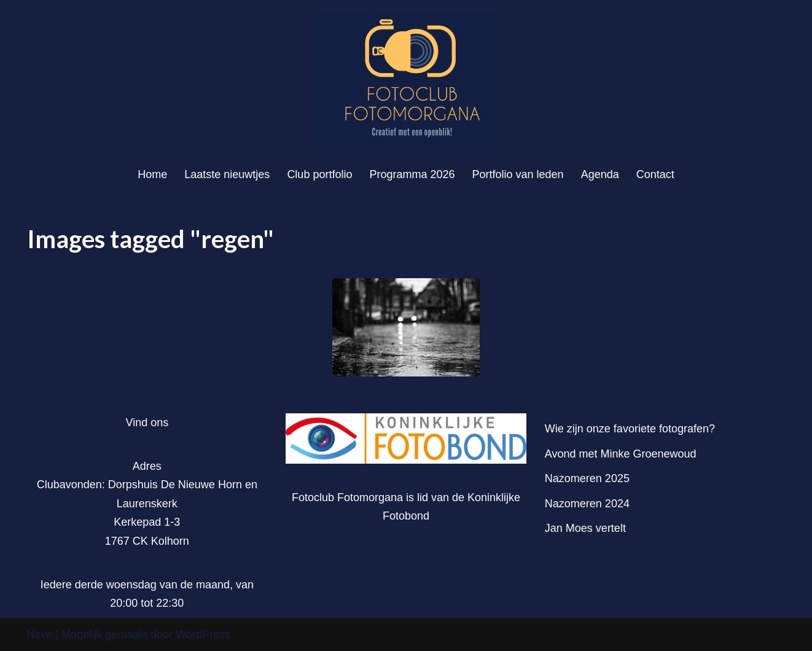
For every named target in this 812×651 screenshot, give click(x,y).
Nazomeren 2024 (587, 504)
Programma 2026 (412, 174)
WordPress (203, 634)
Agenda (600, 174)
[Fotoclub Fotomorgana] (406, 80)
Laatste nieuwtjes (227, 174)
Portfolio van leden (518, 174)
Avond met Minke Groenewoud (621, 454)
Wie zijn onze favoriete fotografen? (630, 429)
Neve (40, 634)
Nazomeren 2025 (587, 478)
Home (152, 174)
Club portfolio (319, 174)
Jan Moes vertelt (585, 528)
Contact (655, 174)
